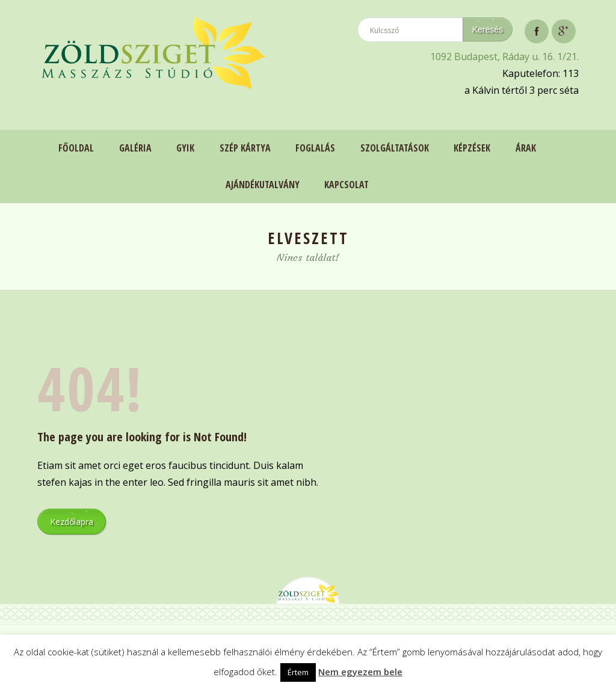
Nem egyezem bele (360, 672)
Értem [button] (298, 672)
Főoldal (75, 148)
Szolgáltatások (395, 148)
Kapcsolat (346, 184)
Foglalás (315, 148)
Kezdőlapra (72, 520)
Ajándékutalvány (262, 184)
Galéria (134, 148)
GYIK (185, 148)
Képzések (473, 148)
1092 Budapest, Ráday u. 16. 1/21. (504, 57)
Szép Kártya (245, 148)
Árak (526, 148)
